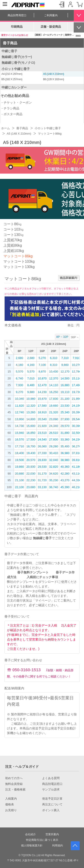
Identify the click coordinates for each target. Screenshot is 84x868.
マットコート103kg (19, 261)
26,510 (54, 433)
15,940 (19, 433)
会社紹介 (30, 834)
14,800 (31, 419)
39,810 (76, 460)
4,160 (20, 365)
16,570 (19, 439)
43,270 (65, 480)
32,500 (76, 433)
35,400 (65, 446)
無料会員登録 (14, 784)
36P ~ (75, 337)
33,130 (42, 487)
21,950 (76, 399)
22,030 (31, 474)
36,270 (76, 446)
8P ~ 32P (62, 337)
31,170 (42, 474)
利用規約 (58, 845)
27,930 (65, 419)
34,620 (54, 474)
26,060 (42, 446)
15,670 (42, 399)
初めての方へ (14, 778)
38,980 (65, 460)
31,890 (65, 433)
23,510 (42, 433)
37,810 (76, 453)
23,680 (31, 487)
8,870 (42, 372)
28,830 (42, 460)
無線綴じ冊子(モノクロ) (18, 63)
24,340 (54, 426)
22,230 (31, 480)
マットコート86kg (18, 256)
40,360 (65, 467)
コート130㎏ (14, 235)
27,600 (54, 439)
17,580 (42, 406)
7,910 (76, 358)
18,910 (42, 412)
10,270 (76, 365)
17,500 (31, 439)
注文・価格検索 (15, 790)
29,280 (54, 446)
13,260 (31, 412)
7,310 (65, 358)
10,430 (54, 372)
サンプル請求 (51, 790)
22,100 (19, 487)
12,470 (42, 385)
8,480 (31, 385)
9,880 (31, 392)
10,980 (31, 399)
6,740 (20, 378)
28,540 (76, 419)
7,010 (31, 378)
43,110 (76, 474)
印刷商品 (17, 27)
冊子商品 (10, 43)
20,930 (31, 467)
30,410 (54, 453)
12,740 (19, 412)
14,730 (19, 426)
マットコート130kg (19, 267)
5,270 (42, 358)
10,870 (42, 378)
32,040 (54, 460)
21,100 (65, 399)
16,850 (31, 433)
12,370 (54, 378)
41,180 (76, 467)
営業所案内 (52, 834)
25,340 (65, 412)
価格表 (10, 805)
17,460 (76, 385)
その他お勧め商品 (15, 96)
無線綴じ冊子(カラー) (17, 57)
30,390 (76, 426)
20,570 (31, 460)
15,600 (31, 426)
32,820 (54, 467)
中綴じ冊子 (9, 51)
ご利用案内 (51, 15)
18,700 (31, 446)
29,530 (42, 467)
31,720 (42, 480)
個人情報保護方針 (32, 845)
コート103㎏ (14, 229)
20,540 (42, 419)
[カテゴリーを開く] (5, 5)
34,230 (76, 439)
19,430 (31, 453)
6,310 (54, 358)
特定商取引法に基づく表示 (42, 840)
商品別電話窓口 (52, 784)
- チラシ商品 (10, 108)
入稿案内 (11, 799)
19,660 (54, 406)
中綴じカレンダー (14, 87)
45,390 (65, 487)
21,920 (42, 426)
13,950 (19, 419)
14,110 (54, 385)
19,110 (65, 392)
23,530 (65, 406)
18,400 (19, 453)
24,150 (76, 406)
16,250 (54, 392)
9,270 (20, 392)
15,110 (76, 378)
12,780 (76, 372)
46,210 (76, 487)
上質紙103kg (14, 251)
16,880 (65, 385)
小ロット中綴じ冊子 (16, 69)
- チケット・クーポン (17, 102)
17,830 (54, 399)
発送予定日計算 (52, 799)
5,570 (20, 372)
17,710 (19, 446)
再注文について (52, 805)
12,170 (65, 372)
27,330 (42, 453)
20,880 (19, 474)
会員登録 (71, 4)
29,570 (65, 426)
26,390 (76, 412)
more (78, 35)
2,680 (20, 358)
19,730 (76, 392)
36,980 (65, 453)
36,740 (54, 487)
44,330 (76, 480)
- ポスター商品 (12, 114)
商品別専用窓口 (17, 15)
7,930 (20, 385)
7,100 (42, 365)
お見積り (11, 810)
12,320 (31, 406)
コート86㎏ (13, 224)
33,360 (65, 439)
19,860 (19, 467)
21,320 (54, 412)
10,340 (19, 399)
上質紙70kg (13, 240)
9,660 (65, 365)
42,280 (65, 474)
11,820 (19, 406)
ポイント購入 (51, 810)
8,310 (54, 365)
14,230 (42, 392)
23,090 (54, 419)
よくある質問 (51, 778)
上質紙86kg (13, 245)
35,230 (54, 480)
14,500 (65, 378)
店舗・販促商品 (51, 27)
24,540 (42, 439)
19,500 (19, 460)
